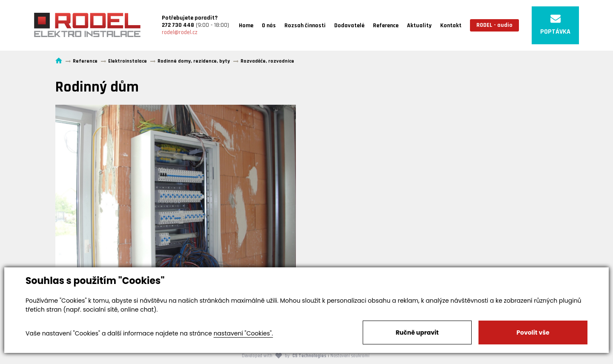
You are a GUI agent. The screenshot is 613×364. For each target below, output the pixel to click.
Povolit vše (533, 332)
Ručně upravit (417, 332)
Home (246, 26)
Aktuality (419, 26)
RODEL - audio (494, 25)
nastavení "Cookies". (243, 333)
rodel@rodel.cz (180, 32)
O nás (269, 26)
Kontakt (451, 26)
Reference (386, 26)
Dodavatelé (349, 26)
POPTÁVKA (555, 25)
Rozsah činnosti (305, 26)
